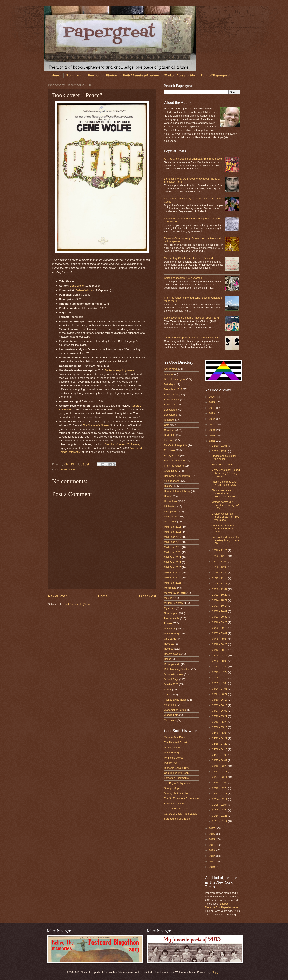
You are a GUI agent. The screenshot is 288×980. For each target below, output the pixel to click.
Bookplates (170, 410)
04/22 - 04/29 (220, 738)
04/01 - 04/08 (220, 755)
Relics (167, 659)
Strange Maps (172, 788)
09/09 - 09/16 (220, 628)
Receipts (169, 644)
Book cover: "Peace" (223, 465)
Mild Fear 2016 (173, 532)
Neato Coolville (173, 748)
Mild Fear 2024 (173, 572)
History (168, 486)
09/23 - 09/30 (220, 617)
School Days (171, 679)
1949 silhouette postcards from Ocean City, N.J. (191, 338)
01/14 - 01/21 (220, 816)
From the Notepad (174, 461)
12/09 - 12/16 (220, 556)
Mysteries (169, 608)
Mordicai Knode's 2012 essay (123, 444)
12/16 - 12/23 (220, 550)
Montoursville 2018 (175, 593)
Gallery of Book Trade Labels (181, 814)
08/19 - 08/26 (220, 644)
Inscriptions (170, 511)
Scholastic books (174, 674)
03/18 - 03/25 (220, 766)
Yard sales (170, 720)
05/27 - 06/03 (220, 711)
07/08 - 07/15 (220, 677)
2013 (212, 850)
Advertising (170, 369)
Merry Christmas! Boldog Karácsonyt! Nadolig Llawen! (226, 473)
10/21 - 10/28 (220, 595)
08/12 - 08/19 (220, 650)
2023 (212, 413)
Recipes (94, 75)
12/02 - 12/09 (220, 561)
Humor (168, 496)
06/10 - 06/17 (220, 700)
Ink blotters (170, 506)
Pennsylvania (172, 618)
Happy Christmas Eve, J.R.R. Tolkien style (224, 483)
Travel (167, 694)
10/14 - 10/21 (220, 600)
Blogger (216, 972)
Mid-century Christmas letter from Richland (188, 258)
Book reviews (172, 400)
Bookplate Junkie (174, 804)
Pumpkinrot (170, 763)
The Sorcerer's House (95, 425)
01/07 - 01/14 (220, 821)
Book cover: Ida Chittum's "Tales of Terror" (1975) (192, 318)
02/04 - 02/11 (220, 799)
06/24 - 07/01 (220, 689)
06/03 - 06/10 (220, 705)
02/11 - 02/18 (220, 794)
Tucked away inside (175, 700)
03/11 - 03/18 (220, 772)
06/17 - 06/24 (220, 694)
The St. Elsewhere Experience (181, 798)
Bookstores (170, 415)
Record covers (172, 654)
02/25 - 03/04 (220, 783)
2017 (212, 828)
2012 (212, 856)
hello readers (171, 481)
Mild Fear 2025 (173, 577)
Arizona (168, 374)
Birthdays (169, 384)
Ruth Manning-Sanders (141, 75)
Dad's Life (170, 435)
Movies (168, 598)
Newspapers (171, 613)
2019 (212, 436)
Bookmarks (170, 405)
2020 (212, 430)
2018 (212, 441)
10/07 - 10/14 (220, 606)
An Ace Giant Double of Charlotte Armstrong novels (193, 159)
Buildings (169, 420)
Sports (168, 689)
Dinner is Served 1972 (177, 768)
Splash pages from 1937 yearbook (184, 278)
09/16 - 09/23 (220, 622)
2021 (212, 425)
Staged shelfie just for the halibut (224, 457)
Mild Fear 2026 (173, 583)
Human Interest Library (177, 491)
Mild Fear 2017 (173, 537)
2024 (212, 408)
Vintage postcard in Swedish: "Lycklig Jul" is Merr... (225, 505)
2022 (212, 419)
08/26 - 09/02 (220, 639)
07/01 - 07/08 (220, 683)
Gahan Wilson (84, 290)
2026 (212, 397)
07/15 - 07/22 (220, 672)
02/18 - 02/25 (220, 788)
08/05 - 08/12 (220, 655)
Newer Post (57, 596)
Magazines (170, 521)
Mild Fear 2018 (173, 542)
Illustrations (170, 501)
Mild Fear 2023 (173, 567)
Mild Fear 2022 (173, 562)
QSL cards (170, 639)
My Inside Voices (174, 758)
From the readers (174, 466)
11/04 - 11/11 (220, 583)
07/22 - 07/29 (220, 666)
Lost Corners (171, 516)
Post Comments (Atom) (77, 604)
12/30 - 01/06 (220, 446)
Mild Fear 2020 (173, 552)
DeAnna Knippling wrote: (120, 370)
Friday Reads (172, 456)
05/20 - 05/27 (220, 716)
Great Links (171, 471)
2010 (212, 867)
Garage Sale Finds (175, 737)
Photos (111, 75)
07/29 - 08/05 (220, 661)
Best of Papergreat (215, 75)
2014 (212, 845)
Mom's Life (170, 588)
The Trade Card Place (177, 809)
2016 (212, 834)
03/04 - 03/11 (220, 777)
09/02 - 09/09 (220, 633)
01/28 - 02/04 (220, 805)
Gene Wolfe (76, 286)
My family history (174, 603)
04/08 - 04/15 (220, 749)
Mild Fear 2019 (173, 547)
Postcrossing (171, 633)
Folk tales (169, 450)
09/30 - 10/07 (220, 611)
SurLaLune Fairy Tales (177, 819)
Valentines (170, 705)
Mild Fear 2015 (173, 527)
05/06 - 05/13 (220, 727)
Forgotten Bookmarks (176, 778)
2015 (212, 839)
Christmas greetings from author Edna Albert (223, 529)
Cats (167, 425)
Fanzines (169, 440)
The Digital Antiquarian (177, 783)
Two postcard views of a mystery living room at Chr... (225, 540)
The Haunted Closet (175, 742)
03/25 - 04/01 (220, 760)
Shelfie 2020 (171, 684)
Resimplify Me (172, 664)
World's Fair (171, 715)
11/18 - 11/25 (220, 572)
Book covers (68, 470)
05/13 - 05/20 (220, 722)
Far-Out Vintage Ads (176, 445)
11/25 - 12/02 (220, 567)
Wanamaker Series (175, 710)
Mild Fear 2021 (173, 557)
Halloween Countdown (177, 476)
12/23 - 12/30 (220, 451)
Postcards (74, 75)
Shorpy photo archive (176, 793)
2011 (212, 862)
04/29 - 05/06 (220, 733)
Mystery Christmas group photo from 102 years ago (225, 517)
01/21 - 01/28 (220, 810)
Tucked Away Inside (180, 75)
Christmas (170, 430)
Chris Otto (71, 464)
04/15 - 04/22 (220, 744)
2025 (212, 402)
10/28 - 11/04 (220, 589)
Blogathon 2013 (173, 389)
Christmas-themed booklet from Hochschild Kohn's (223, 493)
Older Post (147, 596)
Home (56, 75)
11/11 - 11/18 (220, 578)
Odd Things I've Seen (176, 773)
